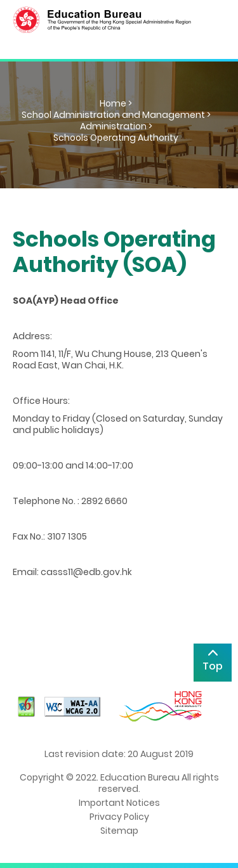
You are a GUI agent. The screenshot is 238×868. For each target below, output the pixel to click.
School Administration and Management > (116, 115)
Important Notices (119, 803)
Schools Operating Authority (116, 138)
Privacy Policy (119, 817)
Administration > (116, 126)
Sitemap (119, 831)
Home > (116, 103)
